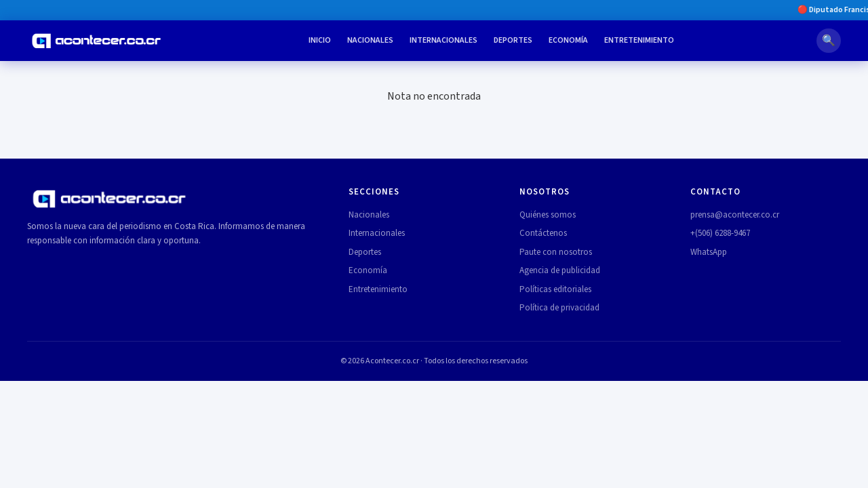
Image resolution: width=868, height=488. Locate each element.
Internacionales (443, 40)
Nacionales (370, 40)
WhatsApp (709, 252)
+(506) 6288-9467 (720, 233)
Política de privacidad (559, 308)
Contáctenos (543, 233)
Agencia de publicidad (560, 270)
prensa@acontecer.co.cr (735, 215)
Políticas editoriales (555, 289)
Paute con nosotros (556, 252)
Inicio (320, 40)
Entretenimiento (639, 40)
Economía (568, 40)
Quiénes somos (548, 215)
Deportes (513, 40)
